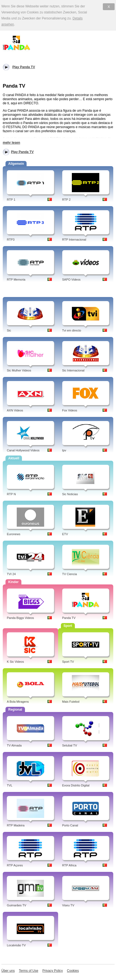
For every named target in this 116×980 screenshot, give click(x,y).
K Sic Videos (15, 662)
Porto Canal (70, 825)
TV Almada (14, 745)
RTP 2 (67, 200)
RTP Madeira (16, 825)
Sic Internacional (73, 370)
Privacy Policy (53, 971)
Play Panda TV (22, 152)
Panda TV (69, 618)
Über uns (8, 971)
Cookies (73, 971)
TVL (10, 785)
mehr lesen (11, 143)
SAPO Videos (71, 279)
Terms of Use (29, 971)
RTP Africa (69, 865)
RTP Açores (15, 865)
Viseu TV (68, 905)
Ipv (64, 450)
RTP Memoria (16, 279)
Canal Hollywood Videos (23, 450)
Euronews (14, 534)
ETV (65, 534)
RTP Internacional (74, 240)
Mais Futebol (71, 702)
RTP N (11, 494)
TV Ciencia (70, 574)
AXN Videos (15, 410)
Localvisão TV (16, 945)
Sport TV (68, 662)
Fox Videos (70, 410)
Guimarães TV (17, 905)
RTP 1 (11, 200)
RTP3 (11, 240)
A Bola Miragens (18, 702)
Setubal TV (70, 745)
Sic (9, 330)
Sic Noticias (70, 494)
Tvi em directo (72, 330)
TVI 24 (11, 574)
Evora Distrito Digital (76, 785)
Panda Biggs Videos (20, 618)
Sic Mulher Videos (19, 370)
